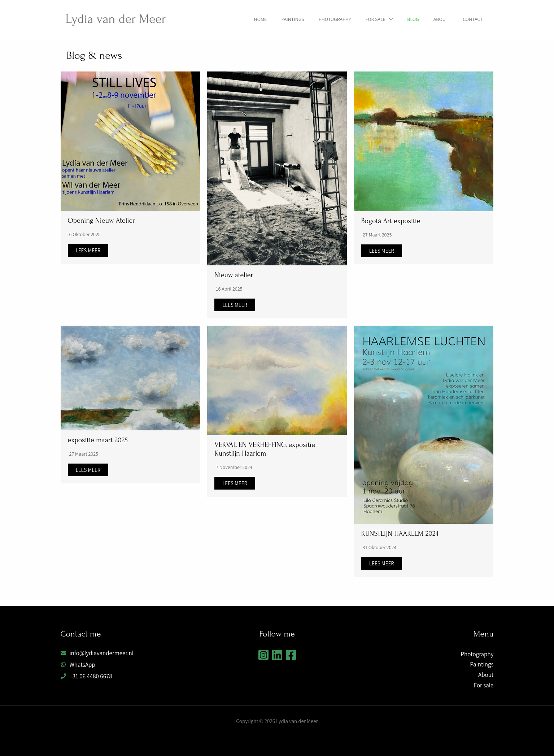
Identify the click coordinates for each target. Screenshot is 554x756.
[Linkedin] (277, 655)
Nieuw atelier (234, 275)
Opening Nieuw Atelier (101, 221)
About (441, 19)
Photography (335, 19)
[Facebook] (291, 655)
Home (261, 19)
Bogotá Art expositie (391, 221)
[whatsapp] (78, 665)
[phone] (86, 676)
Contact (473, 19)
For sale (376, 19)
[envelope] (97, 653)
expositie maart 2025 (98, 440)
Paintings (293, 19)
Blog (413, 19)
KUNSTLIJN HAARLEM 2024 (400, 534)
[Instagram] (263, 655)
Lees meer (88, 250)
